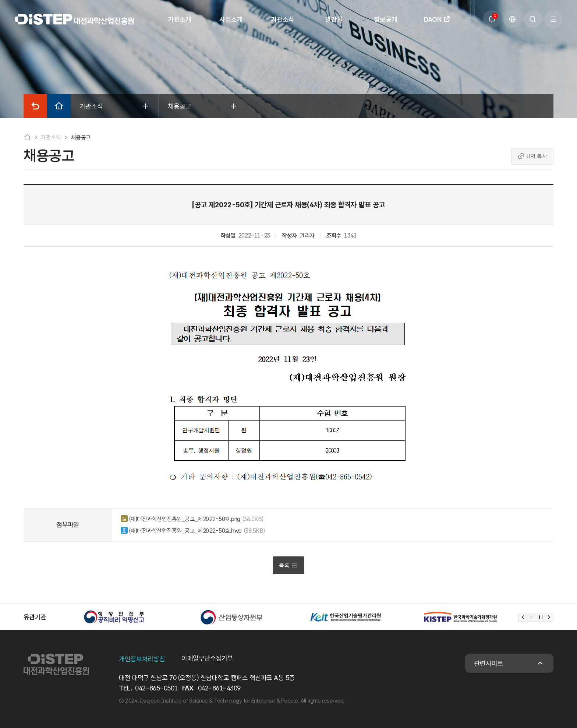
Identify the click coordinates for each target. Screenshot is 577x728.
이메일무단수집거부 (207, 658)
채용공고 (81, 138)
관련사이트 (489, 663)
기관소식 (51, 138)
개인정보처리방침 (142, 659)
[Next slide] (549, 617)
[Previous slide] (523, 617)
